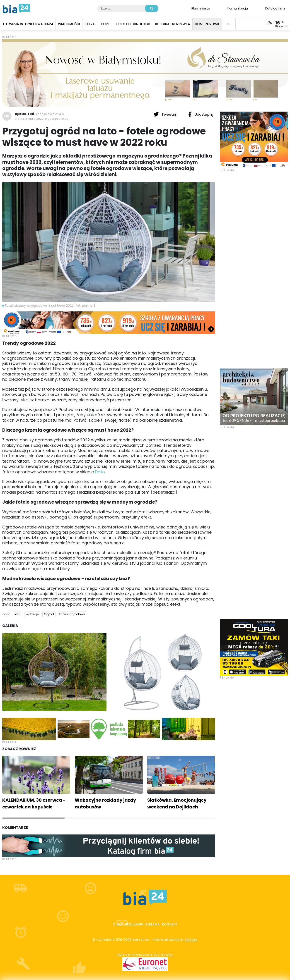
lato (18, 614)
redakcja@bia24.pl (50, 114)
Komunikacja (238, 8)
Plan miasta (201, 8)
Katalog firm (275, 8)
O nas (118, 924)
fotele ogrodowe (72, 614)
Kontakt (170, 924)
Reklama (153, 924)
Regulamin (134, 924)
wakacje (32, 614)
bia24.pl (191, 940)
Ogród (49, 614)
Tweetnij (165, 114)
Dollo (100, 472)
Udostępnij (201, 114)
